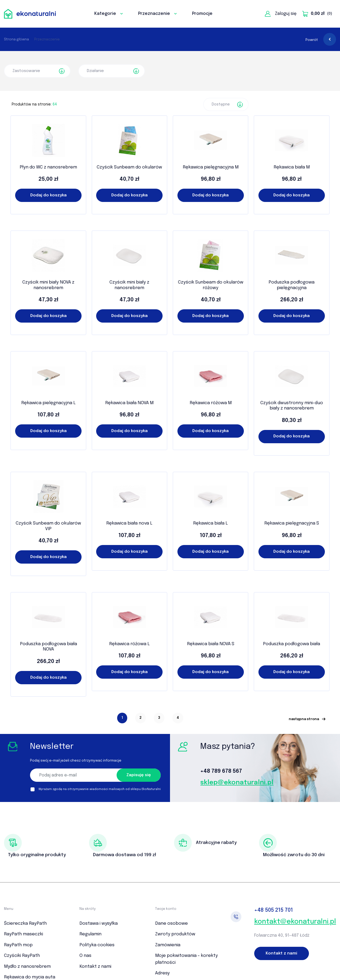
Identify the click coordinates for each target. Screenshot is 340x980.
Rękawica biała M (292, 167)
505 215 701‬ (274, 910)
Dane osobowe (171, 924)
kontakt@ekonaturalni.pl (295, 922)
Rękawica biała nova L (129, 523)
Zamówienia (168, 945)
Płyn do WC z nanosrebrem (48, 167)
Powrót (321, 40)
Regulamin (90, 934)
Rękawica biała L (211, 523)
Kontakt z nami (95, 967)
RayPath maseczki (24, 934)
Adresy (162, 973)
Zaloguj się (281, 14)
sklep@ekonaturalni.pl (237, 783)
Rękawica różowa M (211, 403)
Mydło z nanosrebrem (27, 967)
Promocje (202, 14)
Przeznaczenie (157, 14)
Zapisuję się (139, 775)
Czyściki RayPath (22, 956)
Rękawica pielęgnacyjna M (211, 167)
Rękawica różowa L (129, 644)
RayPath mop (18, 945)
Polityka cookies (97, 945)
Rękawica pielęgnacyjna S (292, 523)
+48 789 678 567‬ (221, 771)
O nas (85, 956)
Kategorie (109, 14)
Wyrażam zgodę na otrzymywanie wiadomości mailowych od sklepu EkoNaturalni (100, 789)
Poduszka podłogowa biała (292, 644)
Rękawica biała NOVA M (129, 403)
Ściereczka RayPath (25, 924)
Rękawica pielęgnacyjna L (48, 403)
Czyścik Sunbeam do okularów (129, 167)
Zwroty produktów (175, 934)
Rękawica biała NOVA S (211, 644)
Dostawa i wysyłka (99, 924)
